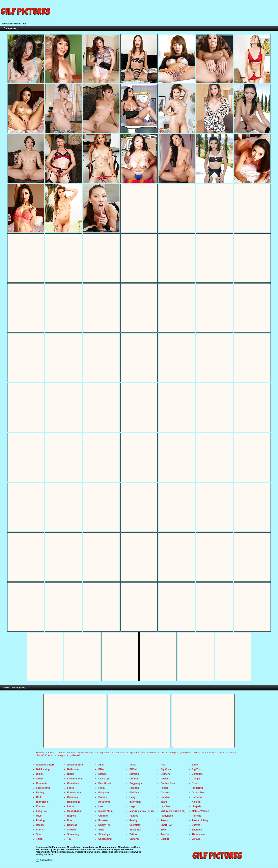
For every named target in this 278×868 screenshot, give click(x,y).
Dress (195, 783)
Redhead (72, 825)
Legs (132, 806)
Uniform (134, 839)
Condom (134, 779)
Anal (101, 765)
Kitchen (40, 806)
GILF (39, 797)
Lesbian (165, 806)
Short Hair (166, 825)
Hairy (133, 797)
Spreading (73, 834)
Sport (39, 834)
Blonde (102, 774)
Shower (72, 830)
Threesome (198, 834)
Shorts (40, 830)
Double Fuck (168, 783)
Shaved (196, 825)
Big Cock (166, 769)
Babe (195, 765)
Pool (70, 820)
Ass (163, 765)
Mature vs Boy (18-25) (142, 811)
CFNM (40, 779)
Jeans (164, 802)
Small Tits (135, 830)
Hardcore (197, 797)
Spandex (197, 830)
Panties (134, 816)
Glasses (165, 793)
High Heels (42, 802)
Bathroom (73, 769)
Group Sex (198, 793)
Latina (71, 806)
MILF (39, 816)
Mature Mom (105, 811)
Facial (102, 788)
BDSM (133, 769)
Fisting (40, 793)
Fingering (197, 788)
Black (71, 774)
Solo (163, 830)
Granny (103, 797)
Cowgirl (165, 779)
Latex (101, 806)
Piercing (197, 816)
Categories (10, 28)
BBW (101, 769)
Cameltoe (197, 774)
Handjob (165, 797)
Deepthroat (105, 783)
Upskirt (165, 839)
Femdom (135, 788)
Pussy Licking (200, 820)
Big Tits (196, 769)
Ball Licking (43, 769)
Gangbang (104, 793)
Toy (69, 839)
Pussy (164, 820)
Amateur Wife (75, 765)
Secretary (135, 825)
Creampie (42, 783)
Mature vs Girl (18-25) (173, 811)
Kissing (196, 802)
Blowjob (134, 774)
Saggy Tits (104, 825)
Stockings (104, 834)
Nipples (72, 816)
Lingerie (197, 806)
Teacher (165, 834)
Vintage (196, 839)
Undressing (105, 839)
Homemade (74, 802)
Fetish (164, 788)
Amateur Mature (45, 765)
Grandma (73, 797)
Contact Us (46, 860)
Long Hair (42, 811)
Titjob (39, 839)
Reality (40, 825)
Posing (134, 820)
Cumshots (73, 783)
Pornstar (103, 820)
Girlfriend (135, 793)
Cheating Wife (75, 779)
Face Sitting (43, 788)
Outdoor (103, 816)
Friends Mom (75, 793)
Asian (133, 765)
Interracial (135, 802)
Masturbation (75, 811)
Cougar (196, 779)
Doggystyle (136, 783)
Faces (71, 788)
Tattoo (133, 834)
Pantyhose (167, 816)
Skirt (101, 830)
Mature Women (200, 811)
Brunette (165, 774)
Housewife (104, 802)
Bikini (39, 774)
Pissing (40, 820)
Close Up (104, 779)
